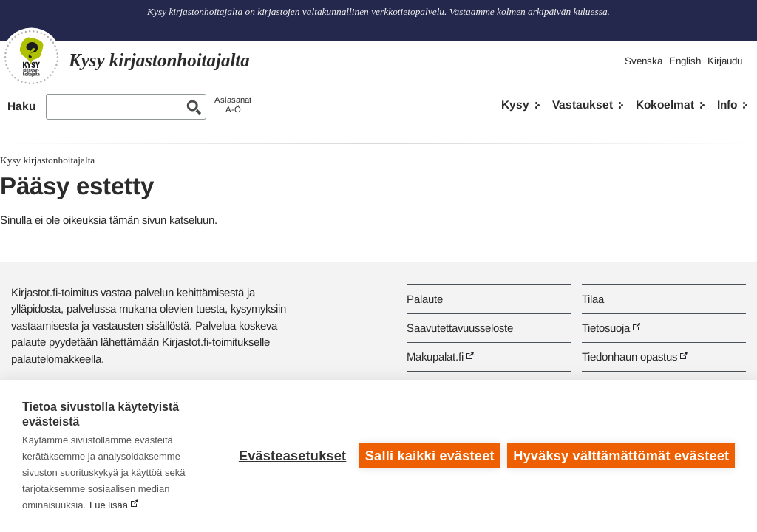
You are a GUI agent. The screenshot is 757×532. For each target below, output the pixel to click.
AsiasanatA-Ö (233, 105)
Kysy (515, 105)
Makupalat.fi (435, 357)
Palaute (425, 299)
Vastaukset (583, 105)
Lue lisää (109, 505)
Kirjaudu (725, 61)
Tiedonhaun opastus (629, 357)
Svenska (644, 61)
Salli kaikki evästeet (430, 456)
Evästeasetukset (292, 456)
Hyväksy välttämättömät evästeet (621, 456)
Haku (21, 106)
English (685, 61)
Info (727, 105)
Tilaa (593, 299)
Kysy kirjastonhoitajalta (47, 160)
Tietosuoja (606, 328)
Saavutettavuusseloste (460, 328)
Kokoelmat (665, 105)
